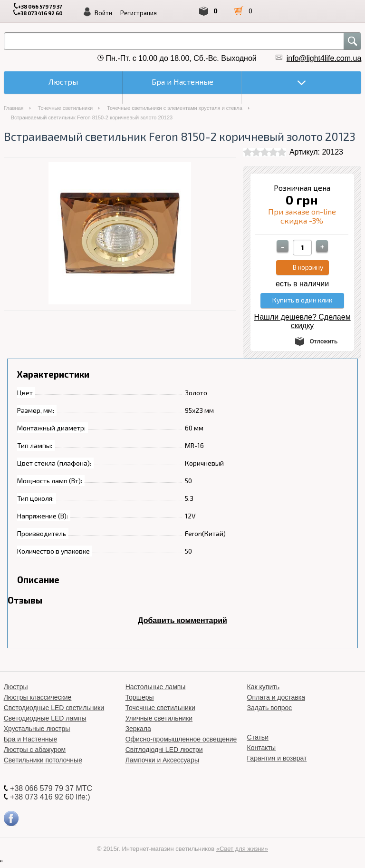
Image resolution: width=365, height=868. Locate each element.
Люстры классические (38, 697)
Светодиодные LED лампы (45, 718)
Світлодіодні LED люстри (164, 750)
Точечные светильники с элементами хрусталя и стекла (175, 108)
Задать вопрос (270, 708)
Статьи (258, 737)
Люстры (16, 687)
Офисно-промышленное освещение (181, 739)
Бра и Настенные (31, 739)
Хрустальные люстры (37, 729)
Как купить (263, 687)
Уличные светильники (159, 718)
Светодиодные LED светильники (54, 708)
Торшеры (140, 697)
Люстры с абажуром (35, 750)
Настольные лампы (156, 687)
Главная (14, 108)
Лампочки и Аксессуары (162, 760)
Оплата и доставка (276, 697)
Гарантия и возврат (277, 758)
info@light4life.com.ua (324, 58)
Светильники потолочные (43, 760)
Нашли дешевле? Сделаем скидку (303, 321)
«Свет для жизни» (242, 849)
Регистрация (139, 13)
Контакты (261, 748)
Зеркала (138, 729)
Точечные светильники (66, 108)
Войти (103, 13)
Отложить (323, 341)
